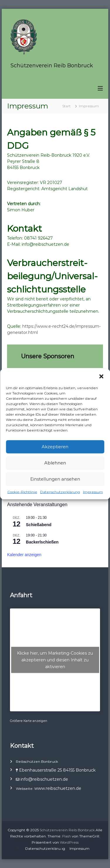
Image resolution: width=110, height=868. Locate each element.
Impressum (93, 492)
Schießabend (39, 525)
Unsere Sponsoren (48, 356)
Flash (67, 836)
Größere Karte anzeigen (29, 721)
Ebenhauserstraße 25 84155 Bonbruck (57, 770)
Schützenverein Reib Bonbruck (52, 66)
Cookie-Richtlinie (22, 492)
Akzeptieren (55, 447)
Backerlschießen (42, 542)
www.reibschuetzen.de (58, 788)
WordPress (69, 842)
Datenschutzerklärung (60, 492)
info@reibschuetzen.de (44, 779)
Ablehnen (55, 463)
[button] (101, 376)
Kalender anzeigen (24, 555)
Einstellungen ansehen (55, 479)
